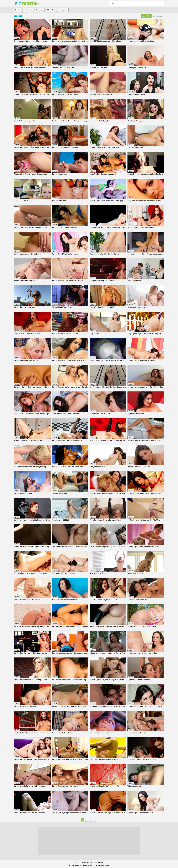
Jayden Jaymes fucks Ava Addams (65, 334)
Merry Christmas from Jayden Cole (27, 334)
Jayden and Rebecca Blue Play (25, 706)
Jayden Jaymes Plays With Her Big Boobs (67, 281)
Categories (63, 10)
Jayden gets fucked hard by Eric (101, 733)
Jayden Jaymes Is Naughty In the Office (104, 148)
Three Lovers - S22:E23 (60, 520)
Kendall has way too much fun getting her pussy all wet (32, 547)
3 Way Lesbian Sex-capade (99, 467)
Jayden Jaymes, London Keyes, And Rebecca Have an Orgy (32, 759)
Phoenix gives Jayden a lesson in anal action (30, 174)
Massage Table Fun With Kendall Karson (104, 254)
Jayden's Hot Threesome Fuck (139, 680)
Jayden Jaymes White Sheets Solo (140, 813)
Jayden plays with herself (137, 68)
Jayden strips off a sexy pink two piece (142, 626)
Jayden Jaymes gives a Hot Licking (65, 786)
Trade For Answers (21, 201)
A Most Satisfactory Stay (137, 94)
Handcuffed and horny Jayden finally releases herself (32, 733)
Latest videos (158, 16)
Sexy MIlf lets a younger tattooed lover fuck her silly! (70, 813)
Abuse (101, 862)
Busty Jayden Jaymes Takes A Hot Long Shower (32, 626)
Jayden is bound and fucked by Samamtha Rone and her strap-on (32, 520)
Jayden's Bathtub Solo (136, 414)
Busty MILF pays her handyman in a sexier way (69, 706)
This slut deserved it (135, 786)
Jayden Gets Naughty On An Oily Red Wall (105, 786)
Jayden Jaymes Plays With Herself (27, 600)
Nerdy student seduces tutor (138, 307)
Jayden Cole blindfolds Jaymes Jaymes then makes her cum (108, 813)
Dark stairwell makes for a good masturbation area (70, 547)
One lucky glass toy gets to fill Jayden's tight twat (145, 387)
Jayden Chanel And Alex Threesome (65, 254)
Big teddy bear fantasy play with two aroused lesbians (108, 227)
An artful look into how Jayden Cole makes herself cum (146, 174)
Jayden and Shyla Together (100, 121)
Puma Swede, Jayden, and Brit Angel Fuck (105, 520)
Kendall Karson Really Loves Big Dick (103, 600)
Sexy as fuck (94, 334)
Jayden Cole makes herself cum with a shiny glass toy (32, 227)
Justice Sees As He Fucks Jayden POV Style (144, 520)
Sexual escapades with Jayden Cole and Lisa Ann (70, 626)
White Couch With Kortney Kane (63, 573)
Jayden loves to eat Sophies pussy (27, 360)
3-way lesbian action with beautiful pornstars (30, 41)
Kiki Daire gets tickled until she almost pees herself (108, 387)
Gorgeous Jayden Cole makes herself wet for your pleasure (32, 387)
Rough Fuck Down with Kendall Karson (104, 759)
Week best (40, 10)
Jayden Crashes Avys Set (137, 733)
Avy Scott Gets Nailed (135, 148)
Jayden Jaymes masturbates (25, 307)
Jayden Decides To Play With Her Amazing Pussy (70, 759)
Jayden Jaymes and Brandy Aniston (65, 600)
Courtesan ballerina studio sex (63, 68)
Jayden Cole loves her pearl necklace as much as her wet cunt (32, 68)
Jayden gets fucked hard (23, 493)
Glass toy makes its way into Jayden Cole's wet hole (146, 440)
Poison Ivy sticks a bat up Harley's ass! (142, 759)
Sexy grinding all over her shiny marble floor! (31, 573)
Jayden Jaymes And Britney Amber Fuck (67, 440)
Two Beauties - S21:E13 (60, 493)
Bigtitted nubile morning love (25, 281)
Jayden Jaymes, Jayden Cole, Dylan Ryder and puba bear (108, 680)
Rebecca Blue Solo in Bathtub (63, 733)
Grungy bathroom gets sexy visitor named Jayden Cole (32, 414)
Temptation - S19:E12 (135, 573)
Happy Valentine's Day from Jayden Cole (142, 227)
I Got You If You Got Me (136, 121)
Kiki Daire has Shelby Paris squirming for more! (107, 547)
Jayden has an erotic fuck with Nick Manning (68, 467)
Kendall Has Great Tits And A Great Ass (28, 440)
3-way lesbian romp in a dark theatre (103, 281)
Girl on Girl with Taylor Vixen (62, 307)
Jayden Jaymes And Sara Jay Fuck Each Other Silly (70, 360)
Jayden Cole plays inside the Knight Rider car (31, 653)
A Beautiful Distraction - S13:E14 (139, 600)
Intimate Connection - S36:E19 (139, 467)
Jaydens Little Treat (59, 201)
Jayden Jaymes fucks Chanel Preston (142, 360)
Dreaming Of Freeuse (135, 281)
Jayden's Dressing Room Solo (25, 121)
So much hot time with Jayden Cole (103, 94)
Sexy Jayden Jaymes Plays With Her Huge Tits (145, 334)
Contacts (93, 862)
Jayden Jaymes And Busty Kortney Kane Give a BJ (146, 706)
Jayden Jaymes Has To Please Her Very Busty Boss (70, 387)
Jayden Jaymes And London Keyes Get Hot (143, 547)
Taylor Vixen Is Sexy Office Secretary (65, 414)
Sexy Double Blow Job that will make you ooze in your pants (108, 360)
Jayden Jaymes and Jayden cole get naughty (106, 201)
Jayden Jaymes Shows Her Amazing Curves (30, 680)
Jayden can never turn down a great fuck (142, 653)
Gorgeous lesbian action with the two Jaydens (145, 201)
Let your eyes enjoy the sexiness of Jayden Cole (107, 653)
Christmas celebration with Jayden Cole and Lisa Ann (108, 440)
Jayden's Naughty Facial (99, 68)
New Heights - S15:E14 (98, 573)
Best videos (28, 10)
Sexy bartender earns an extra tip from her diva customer (70, 41)
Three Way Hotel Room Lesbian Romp (103, 307)
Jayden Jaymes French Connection (65, 94)
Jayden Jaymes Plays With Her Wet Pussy (29, 813)
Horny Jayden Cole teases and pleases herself (107, 626)
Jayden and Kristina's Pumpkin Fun (65, 148)
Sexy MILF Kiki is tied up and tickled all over (106, 41)
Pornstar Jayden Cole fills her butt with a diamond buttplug (146, 493)
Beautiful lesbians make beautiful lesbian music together (70, 653)
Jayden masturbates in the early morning (29, 254)
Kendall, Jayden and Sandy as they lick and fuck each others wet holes (108, 493)
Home (17, 10)
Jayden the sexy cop (59, 174)
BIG (21, 4)
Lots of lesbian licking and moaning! (103, 174)
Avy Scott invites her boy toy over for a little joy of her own (70, 680)
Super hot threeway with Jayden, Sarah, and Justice (108, 706)
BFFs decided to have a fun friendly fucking (30, 467)
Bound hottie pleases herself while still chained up (32, 94)
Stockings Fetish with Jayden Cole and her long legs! (70, 121)
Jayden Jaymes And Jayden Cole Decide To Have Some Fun (32, 148)
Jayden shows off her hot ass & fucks (66, 227)
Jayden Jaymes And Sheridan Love (141, 41)
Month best (51, 10)
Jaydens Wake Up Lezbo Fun (100, 414)
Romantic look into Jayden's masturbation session (146, 254)
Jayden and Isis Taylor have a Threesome (29, 786)
